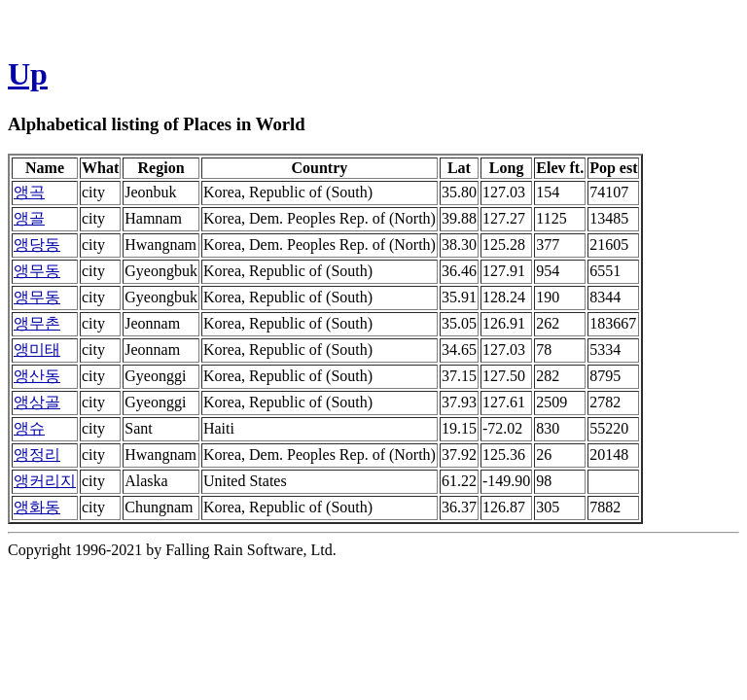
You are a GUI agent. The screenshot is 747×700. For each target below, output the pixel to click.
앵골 (29, 218)
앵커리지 (45, 481)
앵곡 (29, 192)
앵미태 (37, 350)
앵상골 (37, 402)
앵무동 (37, 271)
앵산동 (37, 376)
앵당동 (37, 245)
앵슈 (29, 428)
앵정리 (37, 455)
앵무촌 (37, 323)
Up (28, 74)
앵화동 (37, 507)
